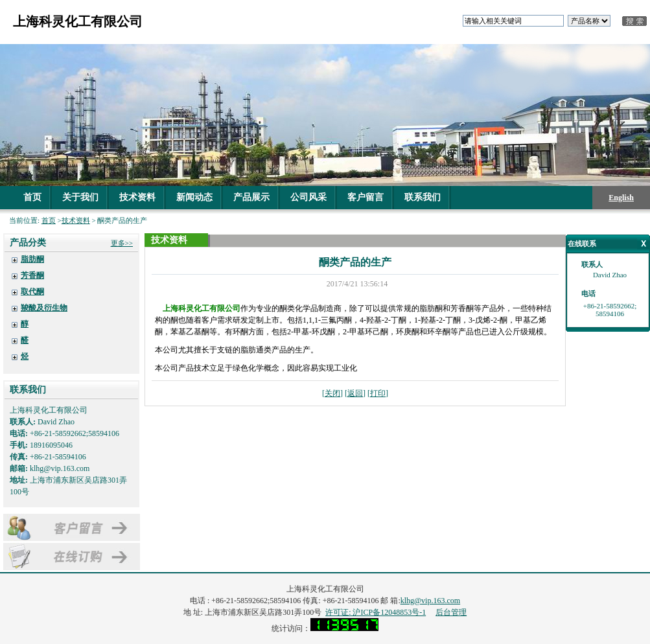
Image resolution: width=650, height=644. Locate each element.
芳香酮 (32, 275)
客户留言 (366, 197)
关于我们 (80, 197)
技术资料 (137, 197)
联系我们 (423, 197)
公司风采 (308, 197)
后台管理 (451, 612)
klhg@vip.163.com (430, 601)
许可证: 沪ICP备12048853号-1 (376, 612)
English (621, 198)
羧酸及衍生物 (44, 308)
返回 (355, 393)
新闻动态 (194, 197)
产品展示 (251, 197)
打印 (378, 393)
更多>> (122, 243)
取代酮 (32, 292)
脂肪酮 (32, 259)
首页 (32, 197)
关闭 (332, 393)
